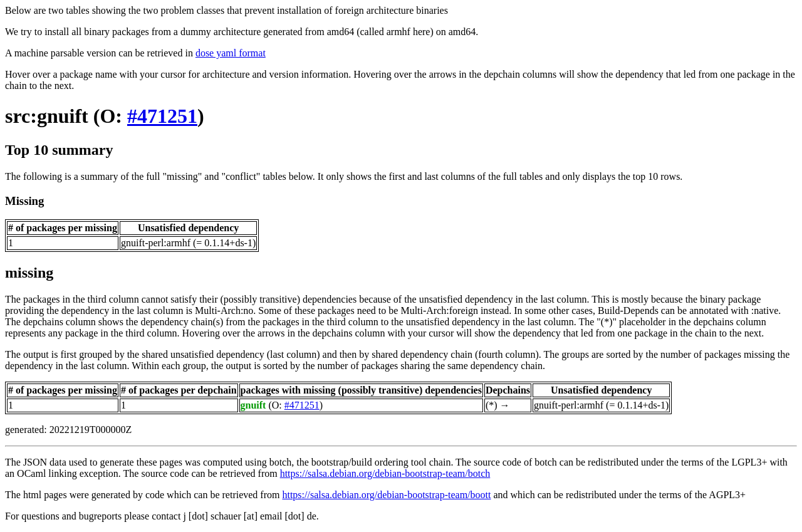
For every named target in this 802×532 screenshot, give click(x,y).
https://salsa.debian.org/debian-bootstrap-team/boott (386, 495)
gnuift (253, 405)
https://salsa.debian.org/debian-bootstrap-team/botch (385, 473)
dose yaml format (231, 53)
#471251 (162, 116)
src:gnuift (47, 116)
